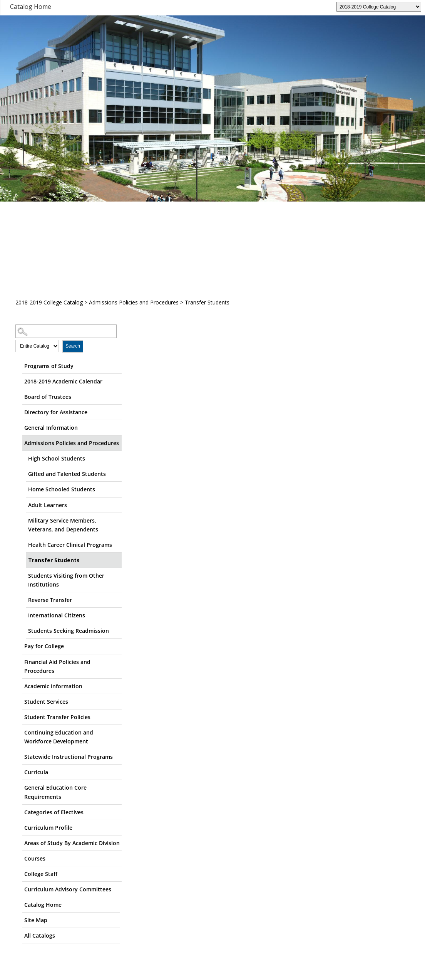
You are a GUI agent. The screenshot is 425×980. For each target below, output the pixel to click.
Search (73, 346)
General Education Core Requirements (55, 792)
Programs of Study (49, 366)
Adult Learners (48, 505)
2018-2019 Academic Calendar (63, 381)
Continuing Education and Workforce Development (59, 737)
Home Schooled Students (62, 489)
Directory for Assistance (56, 412)
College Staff (41, 874)
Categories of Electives (54, 812)
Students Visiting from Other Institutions (66, 580)
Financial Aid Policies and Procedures (57, 666)
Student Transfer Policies (57, 717)
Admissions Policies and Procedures (134, 302)
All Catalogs (40, 935)
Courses (35, 858)
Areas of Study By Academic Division (72, 843)
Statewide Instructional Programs (69, 757)
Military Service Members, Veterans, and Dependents (63, 525)
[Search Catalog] (66, 331)
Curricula (36, 772)
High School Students (57, 458)
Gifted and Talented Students (67, 474)
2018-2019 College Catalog (49, 302)
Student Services (46, 702)
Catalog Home (31, 7)
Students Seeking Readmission (69, 631)
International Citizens (57, 615)
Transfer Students (54, 560)
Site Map (36, 920)
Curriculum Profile (48, 828)
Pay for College (44, 646)
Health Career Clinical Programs (70, 545)
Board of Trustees (48, 397)
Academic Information (53, 686)
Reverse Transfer (50, 600)
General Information (51, 428)
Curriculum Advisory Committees (68, 889)
